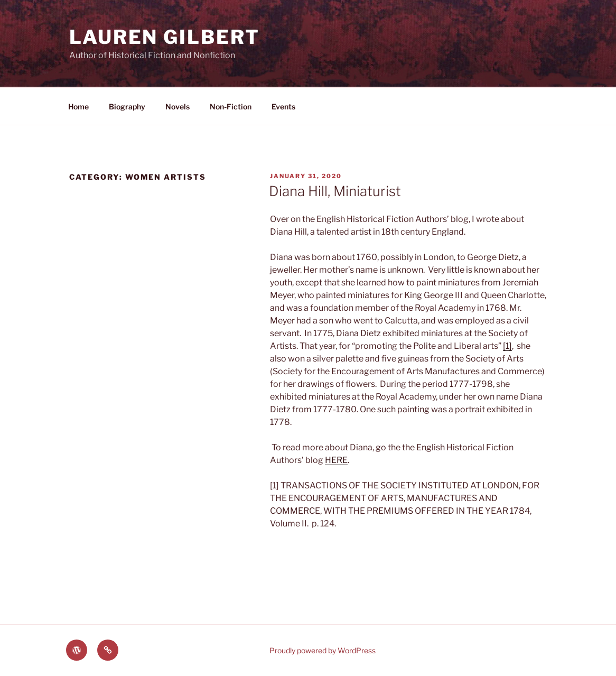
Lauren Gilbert (165, 37)
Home (78, 107)
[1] (507, 346)
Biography (127, 107)
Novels (178, 107)
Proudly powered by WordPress (323, 650)
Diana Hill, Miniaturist (335, 191)
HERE (336, 460)
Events (283, 107)
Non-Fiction (231, 107)
